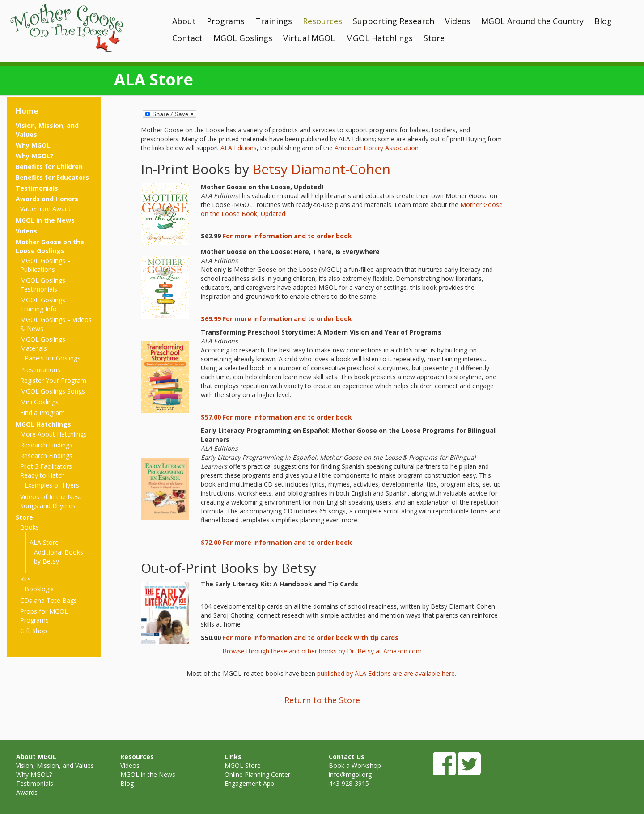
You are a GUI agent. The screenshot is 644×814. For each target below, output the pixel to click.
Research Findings (46, 445)
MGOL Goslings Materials (43, 344)
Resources (322, 21)
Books (30, 527)
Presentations (40, 370)
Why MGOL (33, 145)
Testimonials (37, 188)
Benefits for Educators (52, 177)
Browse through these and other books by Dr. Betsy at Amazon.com (322, 651)
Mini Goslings (39, 402)
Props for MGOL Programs (44, 616)
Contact (187, 38)
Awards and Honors (47, 199)
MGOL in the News (45, 220)
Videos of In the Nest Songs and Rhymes (51, 501)
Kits (25, 579)
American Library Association (377, 148)
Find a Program (42, 413)
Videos (458, 21)
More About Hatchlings (53, 434)
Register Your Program (53, 380)
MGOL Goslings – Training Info (45, 304)
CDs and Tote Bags (49, 600)
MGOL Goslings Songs (53, 391)
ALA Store (44, 542)
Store (434, 38)
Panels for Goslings (53, 358)
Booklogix (39, 589)
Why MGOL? (34, 156)
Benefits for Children (49, 167)
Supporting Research (394, 21)
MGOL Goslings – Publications (45, 265)
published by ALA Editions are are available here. (388, 673)
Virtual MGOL (309, 38)
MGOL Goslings (243, 38)
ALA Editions (239, 148)
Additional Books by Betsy (59, 557)
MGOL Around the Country (532, 21)
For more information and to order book (287, 236)
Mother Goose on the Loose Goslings (50, 246)
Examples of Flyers (52, 485)
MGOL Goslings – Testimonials (45, 285)
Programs (226, 21)
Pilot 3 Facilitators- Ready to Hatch (47, 471)
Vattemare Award (45, 209)
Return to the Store (322, 700)
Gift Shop (34, 631)
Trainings (274, 21)
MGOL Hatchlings (379, 38)
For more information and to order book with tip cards (311, 638)
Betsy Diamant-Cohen (322, 169)
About (184, 21)
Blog (603, 21)
